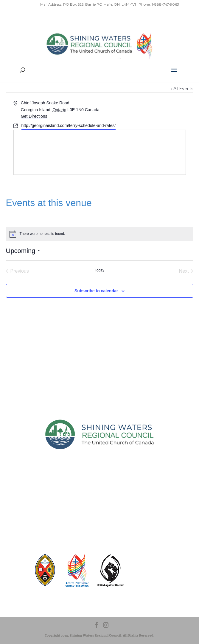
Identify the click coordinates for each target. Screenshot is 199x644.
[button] (174, 74)
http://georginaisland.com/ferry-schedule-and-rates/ (69, 125)
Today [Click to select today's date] (99, 270)
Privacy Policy (57, 504)
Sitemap (30, 504)
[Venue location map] (100, 152)
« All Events (182, 88)
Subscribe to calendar (96, 291)
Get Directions (34, 116)
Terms (83, 504)
